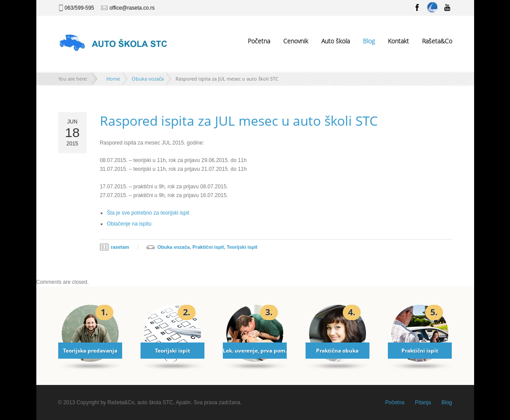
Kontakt (398, 41)
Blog (369, 41)
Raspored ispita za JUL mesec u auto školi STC (239, 121)
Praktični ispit (208, 247)
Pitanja (423, 402)
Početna (259, 41)
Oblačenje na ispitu (129, 224)
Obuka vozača (148, 79)
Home (113, 79)
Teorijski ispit (242, 247)
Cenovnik (296, 41)
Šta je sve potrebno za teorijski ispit (148, 213)
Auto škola (336, 41)
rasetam (120, 247)
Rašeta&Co (437, 41)
